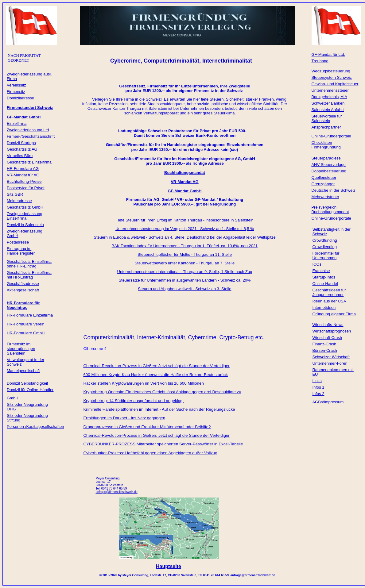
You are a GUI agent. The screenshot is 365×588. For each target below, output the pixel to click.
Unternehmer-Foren (330, 363)
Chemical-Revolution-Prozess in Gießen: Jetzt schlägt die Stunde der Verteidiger (156, 366)
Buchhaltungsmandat (185, 173)
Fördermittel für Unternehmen (326, 256)
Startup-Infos (324, 277)
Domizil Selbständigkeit (27, 383)
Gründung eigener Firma (334, 314)
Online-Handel (325, 284)
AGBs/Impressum (328, 402)
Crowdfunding (324, 240)
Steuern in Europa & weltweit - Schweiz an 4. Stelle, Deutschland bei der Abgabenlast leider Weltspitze (184, 237)
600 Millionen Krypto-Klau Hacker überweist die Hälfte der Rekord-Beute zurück (155, 375)
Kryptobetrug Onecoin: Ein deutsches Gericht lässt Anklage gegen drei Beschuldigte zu (162, 392)
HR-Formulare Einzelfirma (30, 315)
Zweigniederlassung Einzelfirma (25, 216)
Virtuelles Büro (20, 156)
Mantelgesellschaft (23, 371)
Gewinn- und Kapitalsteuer (335, 84)
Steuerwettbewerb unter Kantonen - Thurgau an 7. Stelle (185, 263)
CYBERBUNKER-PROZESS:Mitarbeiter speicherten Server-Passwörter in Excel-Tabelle (163, 444)
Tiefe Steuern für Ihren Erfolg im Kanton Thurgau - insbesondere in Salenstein (185, 220)
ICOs (317, 264)
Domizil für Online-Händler (30, 390)
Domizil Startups (21, 143)
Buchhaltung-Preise (24, 181)
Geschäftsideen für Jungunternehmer (329, 292)
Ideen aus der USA (329, 301)
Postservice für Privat (26, 188)
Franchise (321, 271)
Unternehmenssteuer (330, 90)
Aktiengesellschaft (23, 290)
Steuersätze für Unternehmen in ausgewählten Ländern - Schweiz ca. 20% (184, 280)
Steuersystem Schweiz (332, 77)
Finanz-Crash (324, 344)
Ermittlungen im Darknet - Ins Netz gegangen (124, 418)
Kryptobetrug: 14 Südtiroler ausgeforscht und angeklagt (133, 401)
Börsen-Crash (324, 350)
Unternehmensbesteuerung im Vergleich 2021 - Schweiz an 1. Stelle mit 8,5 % (185, 229)
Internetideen (324, 307)
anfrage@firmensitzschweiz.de (253, 575)
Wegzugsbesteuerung (331, 71)
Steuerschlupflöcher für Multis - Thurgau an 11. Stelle (185, 254)
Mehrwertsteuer (325, 197)
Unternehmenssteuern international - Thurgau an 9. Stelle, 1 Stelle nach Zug (185, 272)
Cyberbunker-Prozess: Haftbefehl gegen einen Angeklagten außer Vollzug (150, 453)
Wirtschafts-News (328, 325)
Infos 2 (318, 394)
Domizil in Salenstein (25, 225)
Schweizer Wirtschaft (331, 357)
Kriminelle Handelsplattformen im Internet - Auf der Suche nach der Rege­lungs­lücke (159, 409)
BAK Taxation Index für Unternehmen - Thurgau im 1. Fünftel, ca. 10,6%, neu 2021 (185, 246)
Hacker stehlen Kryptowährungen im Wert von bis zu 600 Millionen (143, 383)
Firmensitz (16, 92)
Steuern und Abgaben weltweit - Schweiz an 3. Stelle (184, 289)
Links (317, 381)
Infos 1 (318, 387)
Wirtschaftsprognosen (332, 331)
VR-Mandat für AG (23, 175)
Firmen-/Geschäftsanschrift (31, 136)
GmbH (13, 398)
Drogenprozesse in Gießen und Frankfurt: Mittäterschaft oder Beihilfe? (147, 427)
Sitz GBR (15, 194)
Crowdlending (324, 247)
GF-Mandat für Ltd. (328, 54)
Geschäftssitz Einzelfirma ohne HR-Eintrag (29, 264)
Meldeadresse (19, 201)
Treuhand (320, 61)
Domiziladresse (20, 98)
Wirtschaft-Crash (327, 338)
